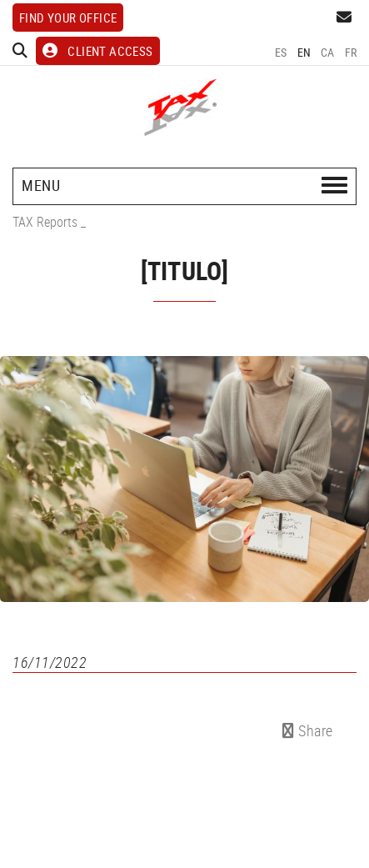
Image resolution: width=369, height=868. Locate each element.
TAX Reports (45, 222)
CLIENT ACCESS (98, 51)
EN (304, 52)
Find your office (68, 18)
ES (281, 52)
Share (308, 730)
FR (351, 52)
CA (328, 52)
